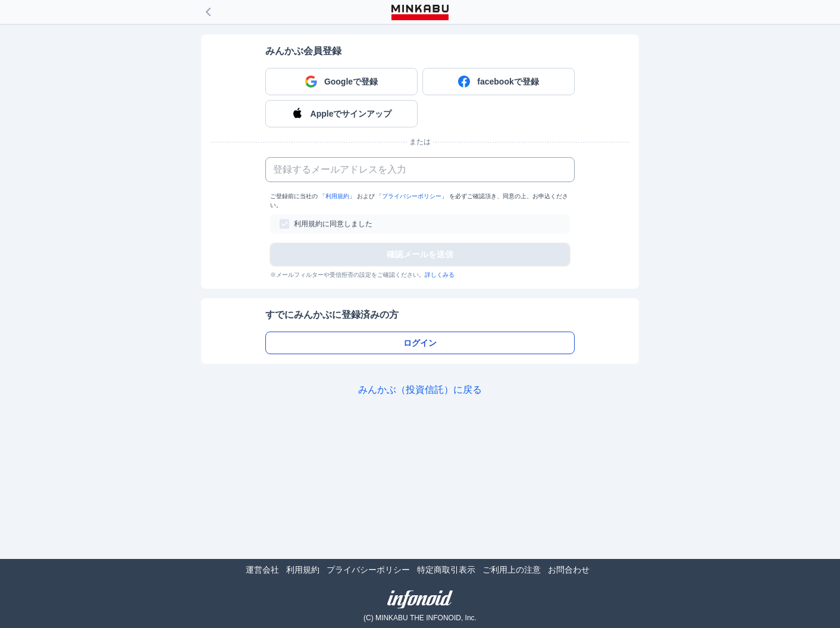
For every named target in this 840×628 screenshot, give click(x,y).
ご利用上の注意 (512, 570)
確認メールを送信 (420, 254)
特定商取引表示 (446, 570)
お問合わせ (569, 570)
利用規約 (337, 196)
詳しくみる (440, 275)
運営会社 (262, 570)
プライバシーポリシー (412, 196)
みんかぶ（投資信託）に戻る (420, 390)
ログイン (420, 343)
